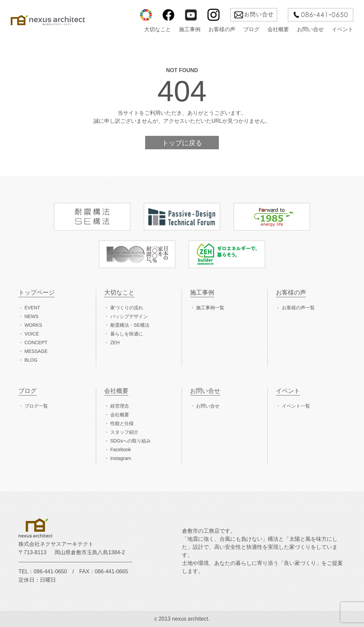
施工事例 (190, 30)
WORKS (33, 325)
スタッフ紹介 (124, 432)
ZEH (115, 343)
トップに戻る (182, 143)
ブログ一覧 (36, 406)
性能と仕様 (122, 423)
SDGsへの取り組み (131, 441)
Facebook (120, 450)
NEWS (32, 316)
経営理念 (120, 406)
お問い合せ (310, 30)
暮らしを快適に (127, 334)
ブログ (251, 30)
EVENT (32, 308)
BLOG (31, 360)
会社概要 (278, 30)
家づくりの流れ (127, 308)
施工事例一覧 (210, 308)
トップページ (37, 293)
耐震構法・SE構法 (130, 325)
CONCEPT (36, 343)
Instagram (121, 458)
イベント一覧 (296, 406)
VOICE (32, 334)
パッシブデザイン (129, 316)
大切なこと (158, 30)
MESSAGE (36, 351)
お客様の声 (222, 30)
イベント (343, 30)
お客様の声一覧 (298, 308)
